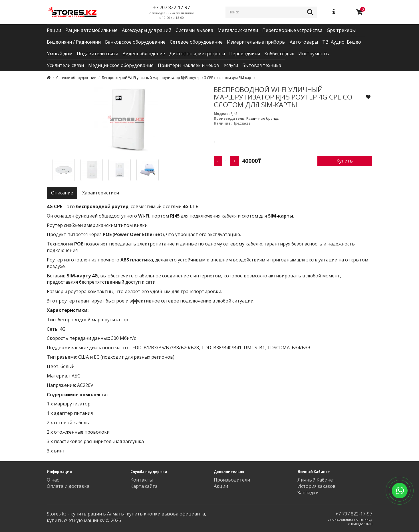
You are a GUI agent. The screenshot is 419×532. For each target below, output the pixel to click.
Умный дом (60, 54)
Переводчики (245, 54)
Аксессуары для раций (147, 30)
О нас (53, 480)
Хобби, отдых (279, 54)
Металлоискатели (238, 30)
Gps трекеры (341, 30)
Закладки (308, 493)
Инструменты (314, 54)
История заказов (317, 486)
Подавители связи (97, 54)
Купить (345, 161)
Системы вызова (194, 30)
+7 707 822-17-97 (354, 514)
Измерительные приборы (256, 42)
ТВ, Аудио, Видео (342, 42)
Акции (221, 486)
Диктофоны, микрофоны (197, 54)
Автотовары (304, 42)
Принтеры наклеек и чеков (189, 65)
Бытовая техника (262, 65)
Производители (232, 480)
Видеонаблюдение (144, 54)
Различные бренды (263, 118)
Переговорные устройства (292, 30)
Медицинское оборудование (121, 65)
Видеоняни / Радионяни (74, 42)
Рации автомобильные (91, 30)
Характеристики (101, 193)
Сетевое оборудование (196, 42)
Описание (62, 193)
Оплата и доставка (68, 486)
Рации (54, 30)
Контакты (142, 480)
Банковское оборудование (135, 42)
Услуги (231, 65)
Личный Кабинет (316, 480)
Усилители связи (65, 65)
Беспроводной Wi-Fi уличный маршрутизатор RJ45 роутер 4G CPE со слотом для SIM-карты (179, 78)
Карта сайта (144, 486)
